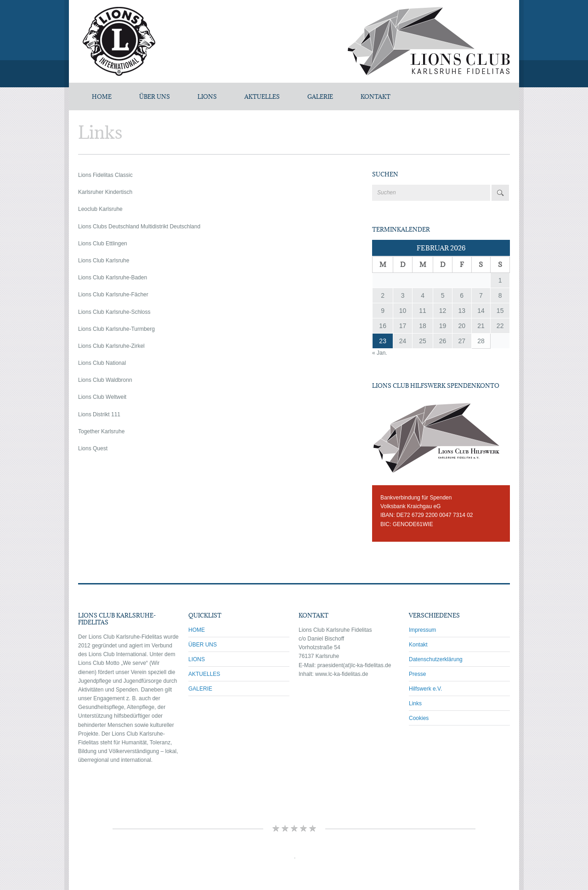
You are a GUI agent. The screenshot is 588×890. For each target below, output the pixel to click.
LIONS (207, 96)
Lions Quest (93, 448)
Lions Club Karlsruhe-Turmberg (116, 329)
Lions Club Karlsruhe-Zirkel (111, 346)
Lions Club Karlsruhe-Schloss (114, 312)
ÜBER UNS (155, 96)
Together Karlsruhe (101, 431)
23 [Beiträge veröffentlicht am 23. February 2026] (383, 341)
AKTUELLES (262, 96)
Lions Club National (102, 363)
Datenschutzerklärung (436, 659)
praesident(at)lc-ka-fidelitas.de (354, 665)
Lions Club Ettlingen (103, 244)
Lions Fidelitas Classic (105, 175)
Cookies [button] (419, 718)
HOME (197, 630)
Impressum (422, 630)
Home (102, 96)
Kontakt (418, 645)
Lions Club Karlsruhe (104, 261)
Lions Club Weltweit (102, 397)
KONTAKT (376, 96)
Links (415, 703)
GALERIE (320, 96)
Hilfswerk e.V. (425, 689)
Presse (417, 674)
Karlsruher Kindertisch (105, 192)
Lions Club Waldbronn (105, 380)
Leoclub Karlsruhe (100, 209)
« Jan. (380, 353)
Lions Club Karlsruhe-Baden (113, 278)
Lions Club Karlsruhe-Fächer (113, 295)
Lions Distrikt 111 (99, 414)
